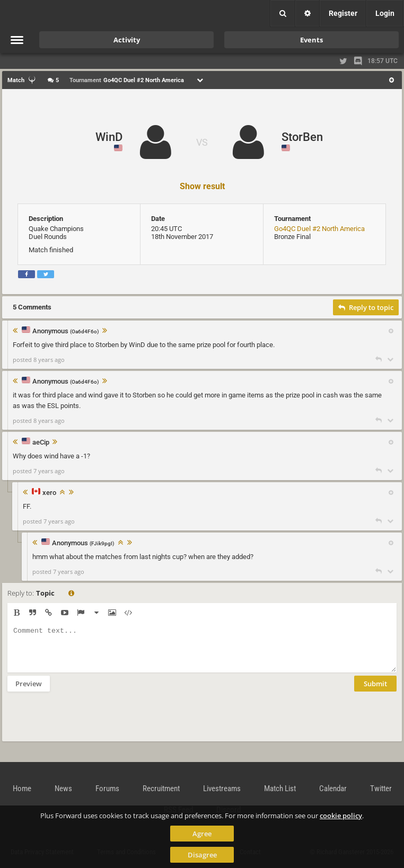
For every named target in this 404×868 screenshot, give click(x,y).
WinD (109, 137)
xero (49, 493)
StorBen (302, 137)
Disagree (202, 855)
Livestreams (222, 789)
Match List (280, 789)
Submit (375, 692)
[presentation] (88, 723)
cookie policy (341, 816)
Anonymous (66, 331)
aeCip (41, 442)
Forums (107, 789)
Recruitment (161, 789)
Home (22, 789)
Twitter (381, 789)
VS (202, 142)
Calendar (333, 789)
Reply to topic (366, 307)
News (63, 789)
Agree (202, 834)
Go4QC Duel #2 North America (319, 229)
